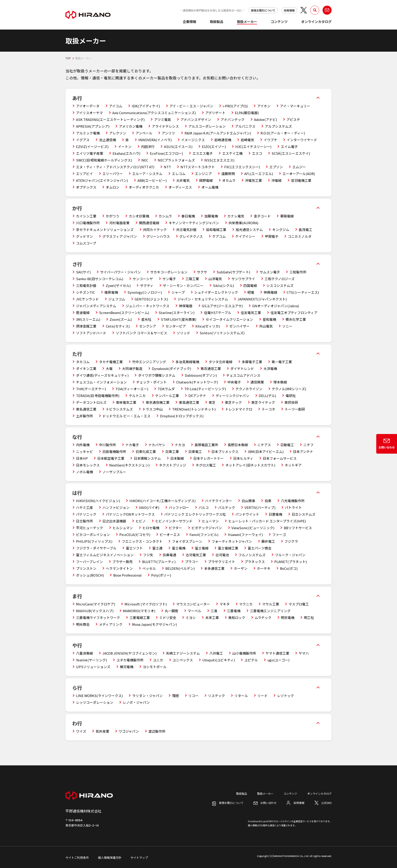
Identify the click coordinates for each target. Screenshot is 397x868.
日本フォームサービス (280, 458)
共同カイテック (155, 230)
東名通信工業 (86, 409)
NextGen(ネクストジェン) (129, 465)
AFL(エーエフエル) (259, 174)
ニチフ (308, 445)
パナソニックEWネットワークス (130, 514)
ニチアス (264, 445)
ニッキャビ (84, 451)
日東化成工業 (146, 451)
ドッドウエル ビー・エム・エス (126, 416)
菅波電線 (83, 313)
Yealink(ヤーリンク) (91, 660)
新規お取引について (263, 10)
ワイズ (81, 731)
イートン (125, 147)
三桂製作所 (298, 272)
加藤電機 (211, 216)
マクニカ (246, 604)
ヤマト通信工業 (277, 653)
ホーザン (241, 568)
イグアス (83, 140)
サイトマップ (139, 858)
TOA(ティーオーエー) (132, 389)
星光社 (146, 319)
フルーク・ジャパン (290, 555)
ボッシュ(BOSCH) (90, 575)
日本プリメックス (225, 451)
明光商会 (83, 624)
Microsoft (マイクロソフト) (146, 604)
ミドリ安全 (168, 618)
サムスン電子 (270, 272)
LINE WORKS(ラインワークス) (99, 696)
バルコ (204, 507)
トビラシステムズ (119, 409)
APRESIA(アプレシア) (93, 126)
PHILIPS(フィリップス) (94, 541)
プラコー (192, 562)
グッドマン (84, 236)
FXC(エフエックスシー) (242, 167)
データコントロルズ (91, 402)
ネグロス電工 (206, 465)
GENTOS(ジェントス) (151, 299)
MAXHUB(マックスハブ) (95, 611)
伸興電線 (270, 292)
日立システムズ (304, 514)
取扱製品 (217, 22)
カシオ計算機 (139, 216)
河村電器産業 (119, 223)
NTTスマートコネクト (198, 167)
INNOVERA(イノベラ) (155, 140)
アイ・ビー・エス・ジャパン (191, 106)
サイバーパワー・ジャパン (120, 272)
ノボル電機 (84, 472)
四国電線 (250, 285)
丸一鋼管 (171, 611)
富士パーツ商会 (260, 548)
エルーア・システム (147, 174)
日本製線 (177, 458)
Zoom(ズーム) (121, 319)
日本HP (82, 458)
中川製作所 (107, 445)
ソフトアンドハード (91, 333)
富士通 (157, 548)
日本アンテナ (303, 451)
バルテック (227, 507)
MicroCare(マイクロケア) (96, 604)
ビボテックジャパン (207, 528)
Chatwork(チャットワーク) (197, 382)
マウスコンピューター (193, 604)
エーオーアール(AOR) (299, 174)
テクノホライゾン (249, 389)
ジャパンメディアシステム (96, 306)
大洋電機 (270, 368)
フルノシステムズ (252, 555)
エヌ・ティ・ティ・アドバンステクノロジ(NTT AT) (115, 167)
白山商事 (248, 501)
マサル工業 (271, 604)
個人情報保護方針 (110, 858)
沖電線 (276, 180)
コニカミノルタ (300, 236)
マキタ (225, 604)
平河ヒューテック (90, 528)
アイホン (264, 106)
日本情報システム (147, 458)
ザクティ (147, 285)
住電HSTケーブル (218, 313)
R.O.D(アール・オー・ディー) (283, 133)
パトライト (293, 507)
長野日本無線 (238, 445)
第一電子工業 (282, 362)
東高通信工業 (189, 402)
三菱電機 (234, 611)
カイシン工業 (86, 216)
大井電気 (183, 180)
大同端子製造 (132, 368)
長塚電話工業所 (206, 445)
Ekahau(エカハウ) (126, 153)
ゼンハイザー (240, 326)
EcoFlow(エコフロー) (166, 153)
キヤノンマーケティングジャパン (194, 223)
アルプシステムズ (278, 126)
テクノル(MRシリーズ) (289, 389)
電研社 (291, 396)
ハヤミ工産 (84, 507)
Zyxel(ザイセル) (118, 285)
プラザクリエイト (222, 562)
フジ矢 (148, 555)
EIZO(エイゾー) (214, 147)
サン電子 (169, 279)
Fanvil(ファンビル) (204, 534)
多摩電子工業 (252, 362)
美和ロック (237, 618)
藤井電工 (268, 541)
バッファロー (179, 507)
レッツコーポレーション (95, 702)
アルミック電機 (88, 133)
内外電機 (83, 445)
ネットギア (293, 465)
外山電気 (266, 326)
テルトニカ (137, 396)
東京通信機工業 (158, 402)
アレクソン (118, 133)
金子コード (262, 216)
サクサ (202, 272)
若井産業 (102, 731)
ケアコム (219, 236)
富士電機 (179, 548)
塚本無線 (280, 382)
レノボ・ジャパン (136, 702)
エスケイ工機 (232, 153)
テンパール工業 (167, 396)
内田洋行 (148, 147)
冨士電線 (202, 548)
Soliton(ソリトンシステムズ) (222, 333)
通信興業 (257, 382)
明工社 (309, 618)
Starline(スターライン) (177, 313)
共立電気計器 (186, 230)
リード (262, 696)
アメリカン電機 (131, 126)
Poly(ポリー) (161, 575)
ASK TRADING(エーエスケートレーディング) (110, 119)
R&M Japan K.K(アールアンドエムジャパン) (218, 133)
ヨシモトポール (155, 667)
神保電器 (186, 306)
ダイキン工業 (86, 368)
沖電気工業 (253, 180)
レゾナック (285, 696)
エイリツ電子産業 (90, 153)
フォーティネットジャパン (232, 541)
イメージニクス (193, 140)
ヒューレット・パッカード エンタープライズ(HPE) (267, 521)
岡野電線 (206, 180)
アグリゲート (215, 113)
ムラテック (263, 618)
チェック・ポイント (151, 382)
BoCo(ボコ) (289, 568)
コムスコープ (86, 243)
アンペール (144, 133)
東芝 (212, 402)
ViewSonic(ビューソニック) (253, 528)
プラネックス (255, 562)
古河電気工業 (196, 555)
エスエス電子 (203, 153)
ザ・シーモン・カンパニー (183, 285)
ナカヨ (180, 445)
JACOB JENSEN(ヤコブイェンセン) (129, 653)
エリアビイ (84, 174)
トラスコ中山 (152, 409)
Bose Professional (127, 575)
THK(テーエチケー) (91, 389)
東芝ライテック (263, 402)
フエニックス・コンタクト (142, 541)
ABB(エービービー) (152, 180)
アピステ (293, 119)
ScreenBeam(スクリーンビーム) (124, 313)
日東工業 (172, 451)
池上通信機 (107, 140)
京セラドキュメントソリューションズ (105, 230)
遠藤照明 (228, 174)
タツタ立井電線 (220, 362)
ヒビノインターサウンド (174, 521)
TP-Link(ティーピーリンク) (205, 389)
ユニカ (158, 660)
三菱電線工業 (140, 618)
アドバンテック (233, 119)
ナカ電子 (132, 445)
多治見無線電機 (187, 362)
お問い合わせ (268, 803)
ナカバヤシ (157, 445)
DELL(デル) (267, 396)
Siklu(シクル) (223, 285)
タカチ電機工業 (111, 362)
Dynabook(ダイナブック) (171, 368)
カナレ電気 (236, 216)
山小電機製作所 (244, 653)
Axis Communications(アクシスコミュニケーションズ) (154, 113)
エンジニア (203, 174)
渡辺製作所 (157, 731)
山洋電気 (215, 279)
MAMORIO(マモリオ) (139, 611)
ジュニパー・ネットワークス (148, 306)
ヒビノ (141, 521)
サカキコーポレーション (169, 272)
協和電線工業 (216, 230)
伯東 (268, 501)
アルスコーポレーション (207, 126)
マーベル (194, 611)
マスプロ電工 (299, 604)
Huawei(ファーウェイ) (245, 534)
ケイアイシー (245, 236)
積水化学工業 (296, 319)
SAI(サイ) (83, 272)
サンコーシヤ (143, 279)
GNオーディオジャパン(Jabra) (276, 306)
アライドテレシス (165, 126)
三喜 (214, 611)
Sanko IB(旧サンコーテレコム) (100, 279)
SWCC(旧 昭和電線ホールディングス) (104, 160)
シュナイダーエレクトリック (216, 292)
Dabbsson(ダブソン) (201, 375)
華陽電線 (287, 216)
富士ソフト (134, 548)
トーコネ (268, 409)
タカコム (83, 362)
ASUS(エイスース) (178, 147)
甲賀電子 (272, 236)
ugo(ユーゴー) (278, 660)
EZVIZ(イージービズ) (92, 147)
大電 (109, 368)
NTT (167, 167)
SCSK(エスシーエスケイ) (291, 153)
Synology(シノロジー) (145, 292)
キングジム (281, 230)
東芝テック (233, 402)
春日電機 (188, 216)
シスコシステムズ (280, 285)
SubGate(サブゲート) (233, 272)
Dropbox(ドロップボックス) (182, 416)
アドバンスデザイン (196, 119)
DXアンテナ (197, 396)
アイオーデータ (88, 106)
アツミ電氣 (163, 119)
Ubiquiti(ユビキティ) (219, 660)
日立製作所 (84, 521)
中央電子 (234, 382)
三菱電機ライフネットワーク (98, 618)
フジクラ (291, 541)
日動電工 (287, 445)
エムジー (299, 167)
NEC (145, 160)
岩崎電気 (247, 140)
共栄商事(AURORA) (243, 223)
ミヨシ (191, 618)
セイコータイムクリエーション (229, 319)
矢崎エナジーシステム (183, 653)
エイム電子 (289, 147)
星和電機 (269, 319)
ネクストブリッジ (173, 465)
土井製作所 (84, 416)
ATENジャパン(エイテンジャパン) (102, 180)
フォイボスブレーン (187, 541)
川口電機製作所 (88, 223)
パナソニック (86, 514)
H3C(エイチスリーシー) (253, 147)
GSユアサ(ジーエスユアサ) (222, 306)
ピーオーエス (170, 534)
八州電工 (216, 653)
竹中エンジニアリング (149, 362)
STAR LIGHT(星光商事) (179, 319)
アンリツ (168, 133)
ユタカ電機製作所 (130, 660)
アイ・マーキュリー (295, 106)
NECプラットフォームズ (176, 160)
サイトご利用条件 (77, 858)
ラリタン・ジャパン (147, 696)
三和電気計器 (86, 285)
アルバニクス (245, 126)
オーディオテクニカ (144, 187)
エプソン (276, 167)
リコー (193, 696)
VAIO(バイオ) (149, 507)
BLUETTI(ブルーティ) (159, 562)
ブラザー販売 (122, 562)
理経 (175, 696)
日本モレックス (88, 465)
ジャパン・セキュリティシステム (203, 299)
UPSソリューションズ (93, 667)
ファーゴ (279, 534)
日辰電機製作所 (114, 451)
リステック (216, 696)
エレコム (179, 174)
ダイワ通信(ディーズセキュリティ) (102, 375)
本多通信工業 (214, 568)
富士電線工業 (228, 548)
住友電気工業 (251, 313)
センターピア (176, 326)
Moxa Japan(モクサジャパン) (154, 624)
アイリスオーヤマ (89, 113)
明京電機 (288, 618)
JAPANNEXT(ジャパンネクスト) (262, 299)
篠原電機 (111, 292)
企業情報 (189, 22)
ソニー (287, 326)
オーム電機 (210, 187)
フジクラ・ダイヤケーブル (96, 548)
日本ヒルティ (243, 458)
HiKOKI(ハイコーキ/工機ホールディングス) (163, 501)
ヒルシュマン (123, 528)
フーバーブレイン (89, 562)
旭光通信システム (249, 230)
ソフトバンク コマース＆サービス (141, 333)
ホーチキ (264, 568)
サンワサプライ (243, 279)
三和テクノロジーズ (280, 279)
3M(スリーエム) (88, 319)
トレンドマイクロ (239, 409)
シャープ (178, 292)
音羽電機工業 (301, 180)
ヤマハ (304, 653)
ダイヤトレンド (242, 368)
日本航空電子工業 (111, 458)
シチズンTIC (85, 292)
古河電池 (222, 555)
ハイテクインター (219, 501)
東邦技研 (291, 402)
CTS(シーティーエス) (303, 292)
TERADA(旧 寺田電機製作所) (98, 396)
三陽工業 (192, 279)
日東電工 (195, 451)
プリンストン (86, 568)
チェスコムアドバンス (243, 375)
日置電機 (275, 514)
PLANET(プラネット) (291, 562)
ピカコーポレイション (93, 534)
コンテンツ (279, 22)
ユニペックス (183, 660)
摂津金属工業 (86, 326)
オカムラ (229, 180)
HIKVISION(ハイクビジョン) (98, 501)
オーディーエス (180, 187)
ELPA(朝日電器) (247, 113)
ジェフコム (117, 299)
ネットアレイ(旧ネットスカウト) (250, 465)
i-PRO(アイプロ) (235, 106)
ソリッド (183, 333)
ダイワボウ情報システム (157, 375)
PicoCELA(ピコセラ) (135, 534)
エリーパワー (113, 174)
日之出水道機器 (114, 521)
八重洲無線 (84, 653)
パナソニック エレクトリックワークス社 (195, 514)
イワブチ (270, 140)
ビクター (175, 528)
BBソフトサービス (298, 528)
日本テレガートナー (209, 458)
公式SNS (326, 803)
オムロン (113, 187)
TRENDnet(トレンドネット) (194, 409)
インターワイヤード (302, 140)
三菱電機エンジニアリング (270, 611)
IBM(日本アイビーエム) (266, 451)
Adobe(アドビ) (265, 119)
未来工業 (212, 618)
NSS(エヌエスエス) (219, 160)
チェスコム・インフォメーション (101, 382)
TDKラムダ (166, 389)
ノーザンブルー (114, 472)
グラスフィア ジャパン (120, 236)
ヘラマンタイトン (119, 568)
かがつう (113, 216)
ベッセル (149, 568)
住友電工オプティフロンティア (294, 313)
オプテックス (86, 187)
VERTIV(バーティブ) (260, 507)
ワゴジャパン (129, 731)
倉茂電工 (305, 230)
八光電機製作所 (293, 501)
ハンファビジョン (116, 507)
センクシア (148, 326)
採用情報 (289, 10)
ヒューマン (210, 521)
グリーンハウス (158, 236)
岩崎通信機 (223, 140)
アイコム (116, 106)
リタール (241, 696)
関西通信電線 (149, 223)
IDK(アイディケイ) (146, 106)
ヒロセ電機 (151, 528)
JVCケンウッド (87, 299)
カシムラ (165, 216)
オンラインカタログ (316, 22)
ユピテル (251, 660)
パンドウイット (247, 514)
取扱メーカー (247, 22)
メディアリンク (111, 624)
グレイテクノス (191, 236)
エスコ (257, 153)
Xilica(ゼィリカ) (208, 326)
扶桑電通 (169, 555)
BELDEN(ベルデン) (180, 568)
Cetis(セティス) (118, 326)
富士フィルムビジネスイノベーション (105, 555)
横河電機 (127, 667)
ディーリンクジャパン (232, 396)
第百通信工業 (211, 368)
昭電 (251, 292)
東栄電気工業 (126, 402)
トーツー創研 (295, 409)
